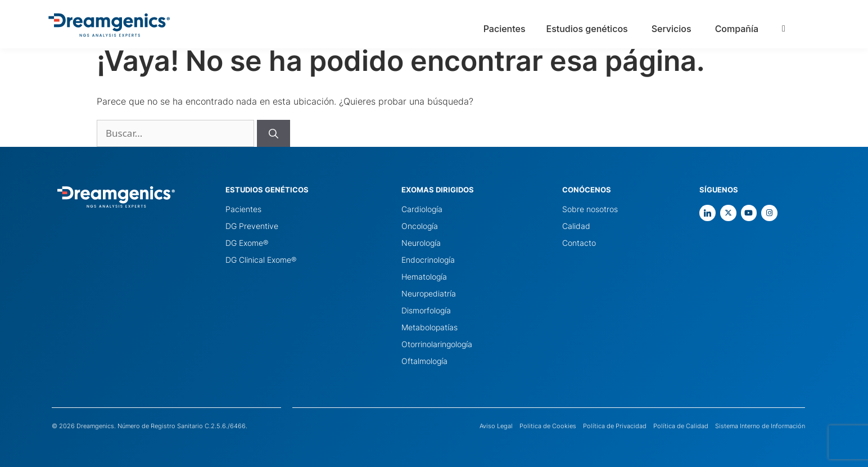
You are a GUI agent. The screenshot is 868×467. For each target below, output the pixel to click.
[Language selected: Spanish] (816, 28)
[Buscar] (273, 133)
